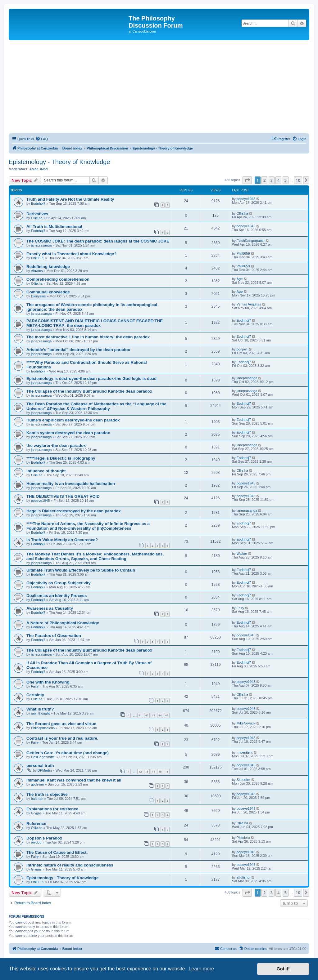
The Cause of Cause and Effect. (57, 852)
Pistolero (243, 838)
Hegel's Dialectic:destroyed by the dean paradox (74, 511)
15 (160, 771)
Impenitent (245, 752)
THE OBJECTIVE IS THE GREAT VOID (63, 496)
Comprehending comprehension (58, 279)
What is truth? (40, 709)
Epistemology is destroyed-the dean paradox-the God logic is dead (91, 379)
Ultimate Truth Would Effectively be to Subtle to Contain (81, 570)
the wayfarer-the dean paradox (56, 445)
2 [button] (264, 180)
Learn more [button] (201, 969)
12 (140, 771)
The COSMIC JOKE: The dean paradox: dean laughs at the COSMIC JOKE (98, 241)
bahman (37, 799)
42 (147, 715)
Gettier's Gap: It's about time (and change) (68, 753)
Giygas (36, 813)
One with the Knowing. (48, 682)
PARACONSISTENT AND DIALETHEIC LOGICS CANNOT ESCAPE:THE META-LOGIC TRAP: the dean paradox (95, 323)
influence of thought (46, 471)
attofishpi (243, 877)
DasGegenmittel (43, 757)
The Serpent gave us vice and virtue (61, 724)
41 (140, 715)
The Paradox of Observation (54, 636)
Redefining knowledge (48, 267)
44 (160, 715)
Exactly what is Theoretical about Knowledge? (71, 254)
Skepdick (244, 780)
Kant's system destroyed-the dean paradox (68, 433)
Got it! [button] (283, 969)
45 (167, 715)
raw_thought (41, 713)
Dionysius (39, 296)
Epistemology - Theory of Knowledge (59, 162)
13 (147, 771)
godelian (38, 784)
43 (153, 715)
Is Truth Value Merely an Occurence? (62, 540)
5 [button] (286, 180)
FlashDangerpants (251, 241)
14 (153, 771)
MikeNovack (246, 723)
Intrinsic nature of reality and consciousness (70, 865)
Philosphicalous (43, 728)
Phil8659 (38, 258)
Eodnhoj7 (38, 203)
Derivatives (37, 214)
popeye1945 (246, 199)
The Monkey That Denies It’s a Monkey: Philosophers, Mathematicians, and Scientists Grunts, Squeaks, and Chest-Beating (95, 556)
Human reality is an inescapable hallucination (71, 484)
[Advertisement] (159, 87)
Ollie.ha (37, 218)
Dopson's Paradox (44, 838)
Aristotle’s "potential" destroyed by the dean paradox (78, 350)
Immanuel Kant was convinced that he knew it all (74, 780)
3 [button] (272, 180)
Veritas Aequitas (249, 304)
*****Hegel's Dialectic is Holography (61, 458)
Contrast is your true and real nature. (62, 738)
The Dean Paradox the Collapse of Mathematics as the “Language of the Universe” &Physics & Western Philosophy (96, 406)
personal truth (40, 766)
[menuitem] (42, 139)
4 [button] (278, 180)
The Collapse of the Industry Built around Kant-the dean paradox (89, 391)
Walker (242, 554)
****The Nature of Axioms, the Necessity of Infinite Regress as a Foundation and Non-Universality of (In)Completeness (88, 526)
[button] (247, 180)
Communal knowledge (48, 292)
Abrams (37, 271)
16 (167, 771)
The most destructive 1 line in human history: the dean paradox (88, 337)
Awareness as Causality (50, 608)
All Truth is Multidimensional (54, 227)
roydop (36, 842)
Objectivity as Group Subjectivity (59, 583)
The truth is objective (47, 794)
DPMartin (45, 770)
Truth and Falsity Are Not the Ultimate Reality (70, 199)
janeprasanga (41, 245)
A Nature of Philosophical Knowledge (63, 623)
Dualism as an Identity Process (57, 596)
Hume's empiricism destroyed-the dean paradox (73, 420)
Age (240, 279)
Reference (36, 824)
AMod (34, 169)
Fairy (240, 608)
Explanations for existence (52, 809)
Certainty (35, 695)
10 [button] (298, 180)
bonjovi (242, 349)
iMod (44, 169)
